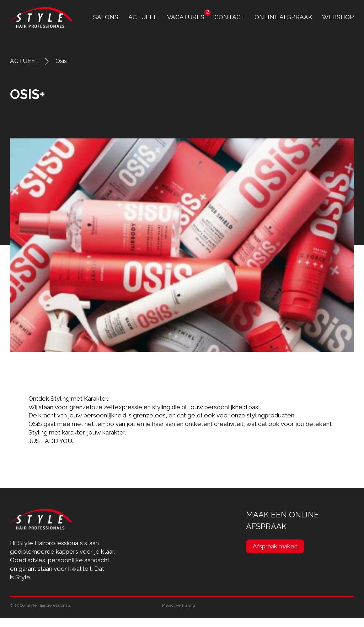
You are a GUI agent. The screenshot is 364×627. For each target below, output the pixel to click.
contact (230, 17)
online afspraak (283, 17)
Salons (106, 17)
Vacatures (186, 17)
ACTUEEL (24, 61)
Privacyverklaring (179, 605)
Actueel (143, 17)
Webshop (338, 17)
